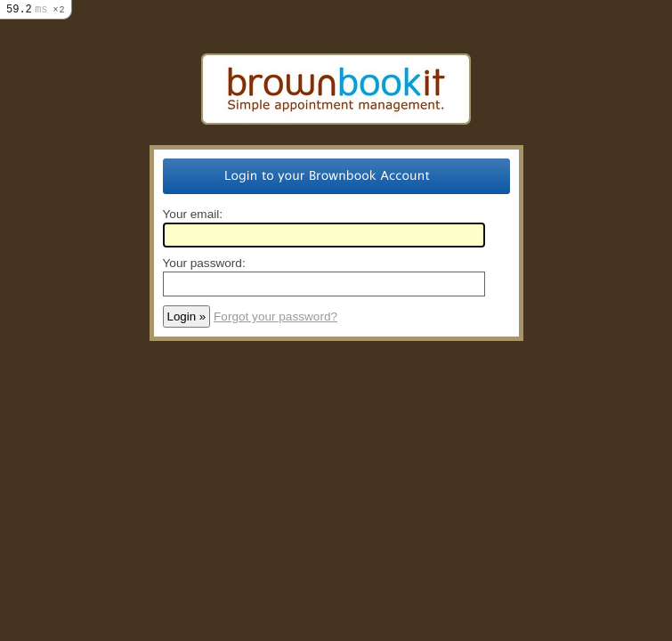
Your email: (193, 214)
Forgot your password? (275, 316)
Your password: (204, 263)
